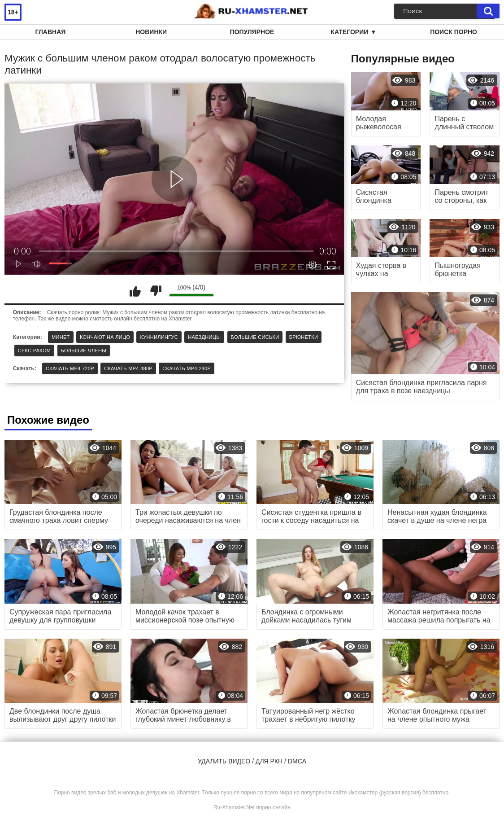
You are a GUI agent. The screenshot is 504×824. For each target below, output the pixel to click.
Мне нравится (135, 291)
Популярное (252, 32)
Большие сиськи (255, 337)
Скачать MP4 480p (128, 368)
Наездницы (204, 337)
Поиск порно (454, 32)
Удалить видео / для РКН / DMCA (252, 761)
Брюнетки (304, 337)
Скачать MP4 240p (187, 368)
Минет (61, 337)
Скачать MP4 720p (70, 368)
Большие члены (84, 351)
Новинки (151, 32)
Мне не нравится (156, 291)
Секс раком (35, 351)
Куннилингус (159, 337)
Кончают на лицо (105, 337)
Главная (50, 32)
